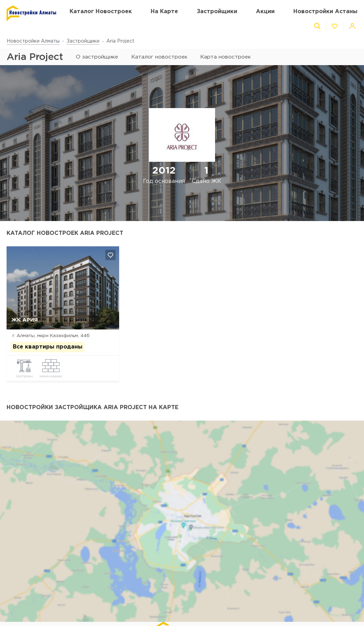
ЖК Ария (25, 320)
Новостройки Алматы (33, 41)
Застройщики (83, 41)
